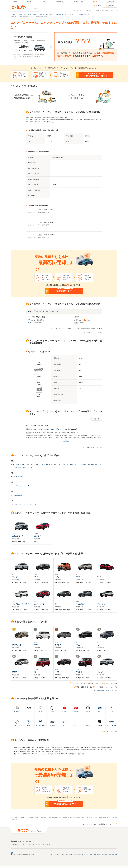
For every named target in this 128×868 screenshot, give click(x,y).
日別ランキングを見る (78, 683)
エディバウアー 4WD (17, 477)
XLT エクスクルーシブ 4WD (51, 312)
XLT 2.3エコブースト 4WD (49, 465)
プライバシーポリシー (55, 854)
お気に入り (111, 6)
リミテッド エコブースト (30, 504)
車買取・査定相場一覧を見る (84, 687)
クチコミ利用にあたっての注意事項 (92, 332)
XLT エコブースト (72, 465)
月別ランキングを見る (111, 683)
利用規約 (64, 854)
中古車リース (31, 844)
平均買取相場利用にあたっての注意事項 (106, 690)
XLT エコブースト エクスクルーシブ (90, 465)
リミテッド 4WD (16, 504)
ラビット (35, 429)
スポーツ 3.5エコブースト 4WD (20, 486)
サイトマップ (114, 11)
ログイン (99, 6)
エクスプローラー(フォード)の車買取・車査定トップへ (99, 824)
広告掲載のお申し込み (112, 854)
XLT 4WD (62, 465)
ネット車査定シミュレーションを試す (106, 687)
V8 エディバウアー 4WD (18, 465)
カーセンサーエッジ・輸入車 (43, 844)
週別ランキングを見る (94, 683)
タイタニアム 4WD (16, 495)
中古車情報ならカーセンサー (18, 844)
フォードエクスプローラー (55, 429)
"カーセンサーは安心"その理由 (76, 854)
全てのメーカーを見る (111, 732)
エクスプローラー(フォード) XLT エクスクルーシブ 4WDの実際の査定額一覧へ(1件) (78, 328)
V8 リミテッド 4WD (33, 465)
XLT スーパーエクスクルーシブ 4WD (22, 468)
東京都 (30, 323)
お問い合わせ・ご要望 (99, 854)
